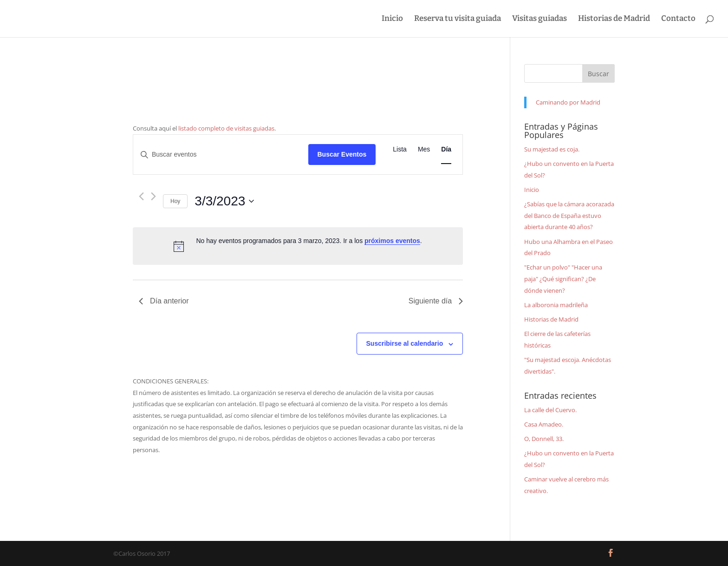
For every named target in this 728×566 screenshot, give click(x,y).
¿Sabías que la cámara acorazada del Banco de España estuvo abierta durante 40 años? (569, 215)
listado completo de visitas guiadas (226, 128)
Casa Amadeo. (544, 424)
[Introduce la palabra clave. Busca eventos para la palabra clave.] (221, 155)
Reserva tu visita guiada (458, 19)
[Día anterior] (141, 196)
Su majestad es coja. (552, 149)
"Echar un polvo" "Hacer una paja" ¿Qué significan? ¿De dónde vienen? (563, 279)
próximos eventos (392, 241)
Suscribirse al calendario (405, 343)
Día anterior (164, 301)
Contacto (678, 19)
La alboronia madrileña (556, 305)
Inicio (392, 19)
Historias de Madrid (614, 19)
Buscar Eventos (342, 154)
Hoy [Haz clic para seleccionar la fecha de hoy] (175, 201)
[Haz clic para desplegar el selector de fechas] (224, 201)
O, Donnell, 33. (544, 439)
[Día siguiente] (153, 196)
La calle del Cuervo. (550, 410)
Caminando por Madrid (568, 102)
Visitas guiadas (539, 19)
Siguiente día (436, 301)
